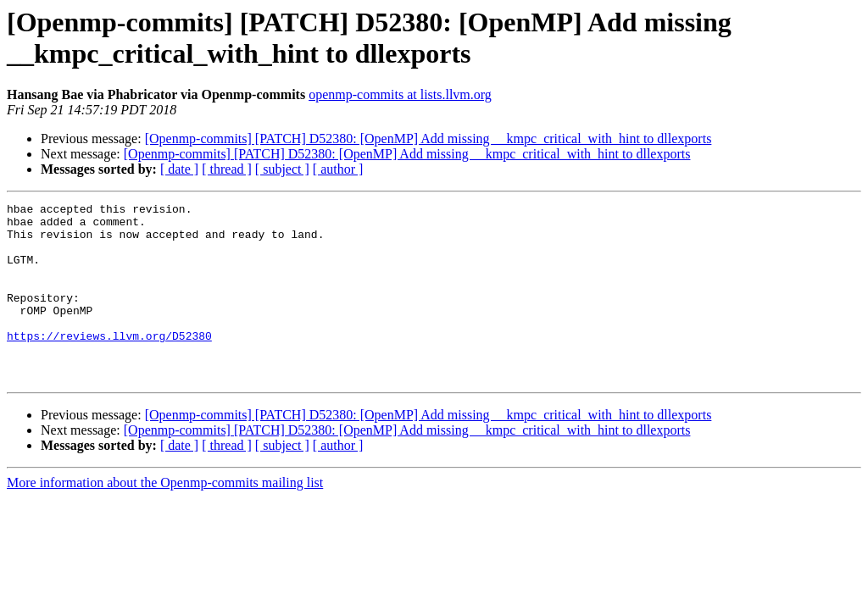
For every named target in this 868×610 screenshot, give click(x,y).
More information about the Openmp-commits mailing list (165, 518)
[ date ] (179, 169)
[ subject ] (282, 169)
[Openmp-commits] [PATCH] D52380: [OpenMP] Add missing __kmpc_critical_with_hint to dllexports (428, 139)
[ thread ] (227, 169)
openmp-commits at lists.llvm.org (400, 94)
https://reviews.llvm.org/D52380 (109, 363)
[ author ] (338, 169)
